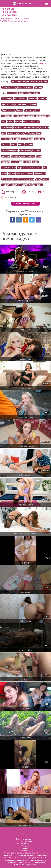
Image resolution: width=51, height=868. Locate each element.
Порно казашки (9, 87)
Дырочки (45, 116)
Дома (22, 116)
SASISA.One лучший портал (14, 21)
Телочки (45, 179)
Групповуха (7, 116)
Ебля (4, 122)
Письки (35, 162)
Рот (45, 168)
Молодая (29, 145)
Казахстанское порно (26, 844)
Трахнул (23, 185)
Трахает (5, 185)
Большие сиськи (33, 93)
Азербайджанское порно (37, 81)
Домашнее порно (26, 841)
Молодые (6, 156)
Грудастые (29, 110)
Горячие (19, 110)
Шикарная (38, 185)
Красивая (17, 127)
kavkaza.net (24, 3)
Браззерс (38, 87)
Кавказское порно (25, 87)
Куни (4, 133)
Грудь (37, 110)
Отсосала (6, 162)
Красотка (45, 127)
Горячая (33, 104)
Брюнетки (42, 99)
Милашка (6, 145)
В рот (4, 104)
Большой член (21, 99)
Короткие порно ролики (26, 839)
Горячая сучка (8, 110)
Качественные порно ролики (15, 18)
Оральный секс (28, 156)
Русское (12, 173)
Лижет (38, 133)
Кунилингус (12, 133)
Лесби (21, 133)
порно (26, 837)
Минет (21, 145)
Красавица (34, 122)
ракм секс (43, 63)
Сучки (38, 179)
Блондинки (20, 93)
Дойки (16, 116)
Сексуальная (27, 173)
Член (30, 185)
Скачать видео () (25, 203)
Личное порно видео (11, 139)
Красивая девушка (31, 127)
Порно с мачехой (9, 12)
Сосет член (23, 179)
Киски (26, 122)
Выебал (25, 104)
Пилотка (27, 162)
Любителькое (27, 139)
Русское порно (18, 81)
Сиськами (6, 179)
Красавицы (7, 127)
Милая (14, 145)
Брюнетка (32, 99)
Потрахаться (23, 168)
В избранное (10, 197)
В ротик (11, 104)
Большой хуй (7, 99)
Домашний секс (33, 116)
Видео (18, 104)
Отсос (39, 156)
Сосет (14, 179)
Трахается (14, 185)
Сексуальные (40, 173)
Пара (13, 162)
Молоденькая (25, 150)
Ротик (4, 173)
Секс (18, 173)
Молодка (36, 150)
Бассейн (10, 93)
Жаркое (10, 122)
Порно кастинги (9, 168)
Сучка (31, 179)
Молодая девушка (10, 150)
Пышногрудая (36, 168)
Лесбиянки (30, 133)
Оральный (16, 156)
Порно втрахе (7, 9)
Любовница (39, 139)
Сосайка (26, 846)
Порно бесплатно (9, 15)
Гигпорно (26, 848)
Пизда (19, 162)
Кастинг (19, 122)
